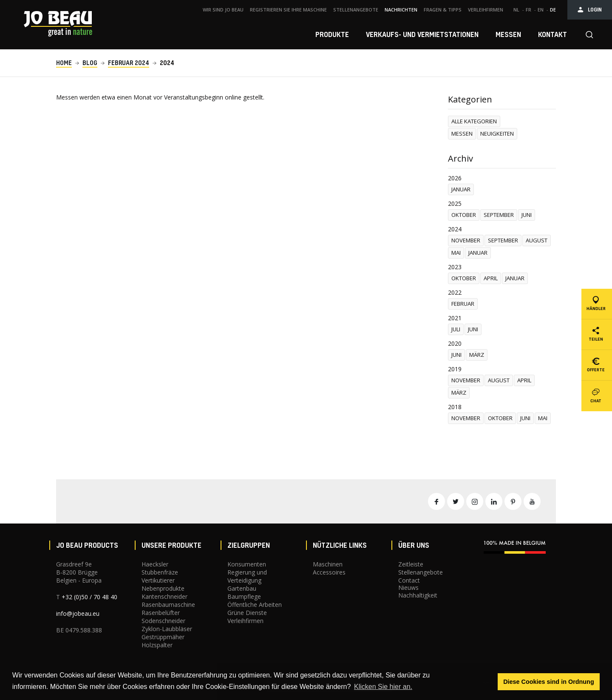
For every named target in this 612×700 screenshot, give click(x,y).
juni (527, 215)
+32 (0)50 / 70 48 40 (89, 597)
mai (456, 253)
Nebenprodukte (163, 588)
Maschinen (328, 564)
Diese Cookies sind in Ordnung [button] (549, 682)
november (466, 240)
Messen (462, 134)
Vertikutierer (158, 580)
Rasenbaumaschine (168, 605)
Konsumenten (247, 564)
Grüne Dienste (247, 613)
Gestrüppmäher (163, 637)
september (499, 215)
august (537, 240)
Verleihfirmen (245, 621)
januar (461, 189)
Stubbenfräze (160, 572)
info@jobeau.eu (78, 613)
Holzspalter (157, 645)
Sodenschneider (163, 621)
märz (477, 355)
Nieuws (408, 588)
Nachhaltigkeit (418, 595)
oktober (464, 215)
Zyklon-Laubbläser (167, 629)
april (491, 278)
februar (463, 304)
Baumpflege (244, 596)
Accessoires (329, 572)
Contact (409, 580)
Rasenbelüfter (161, 613)
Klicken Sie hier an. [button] (383, 687)
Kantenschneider (164, 596)
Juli (456, 329)
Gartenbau (242, 588)
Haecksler (155, 564)
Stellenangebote (421, 572)
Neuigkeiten (497, 134)
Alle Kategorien (474, 121)
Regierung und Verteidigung (247, 576)
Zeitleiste (411, 564)
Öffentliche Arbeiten (255, 605)
